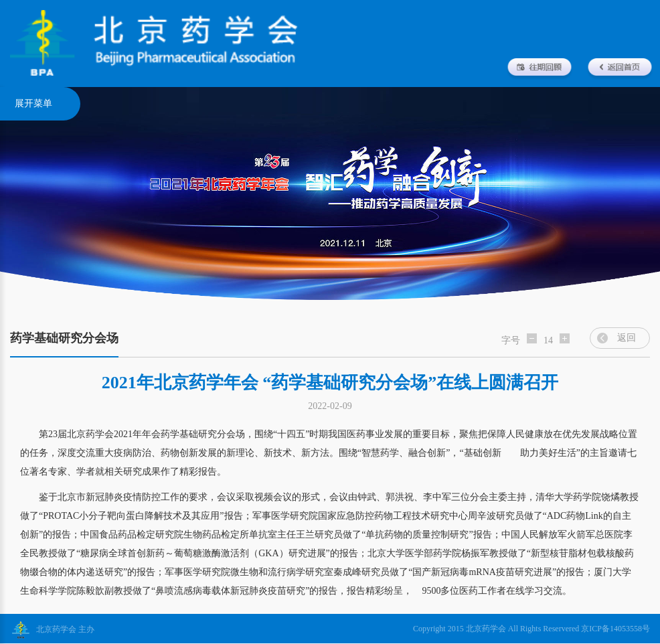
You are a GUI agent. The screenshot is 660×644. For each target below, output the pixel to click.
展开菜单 (33, 103)
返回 (627, 338)
